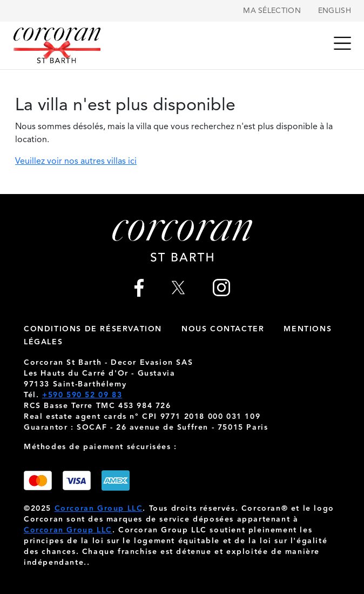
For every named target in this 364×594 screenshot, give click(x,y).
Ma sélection (272, 11)
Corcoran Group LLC (99, 509)
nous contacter (223, 329)
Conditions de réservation (93, 329)
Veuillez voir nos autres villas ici (76, 162)
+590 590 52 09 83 (82, 395)
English (335, 11)
